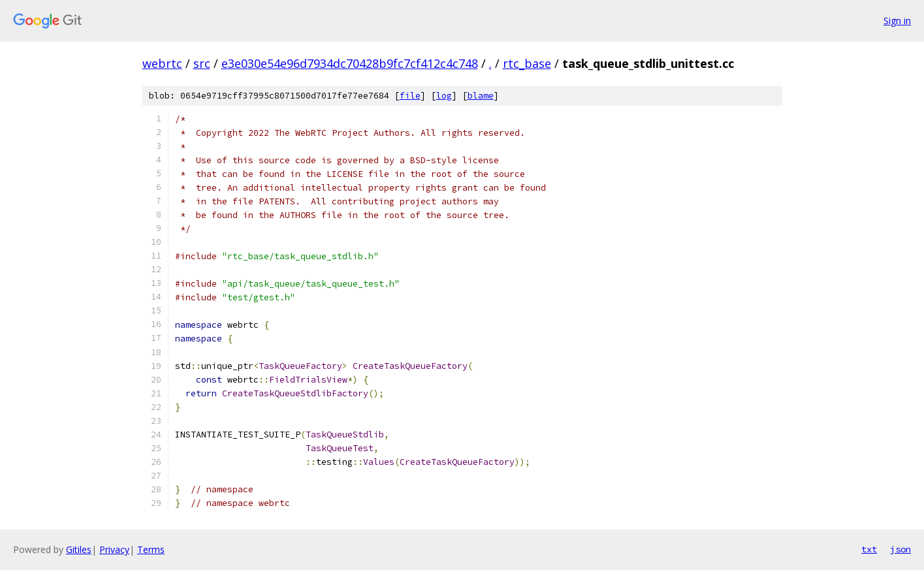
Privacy (114, 549)
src (202, 63)
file (410, 96)
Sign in (897, 21)
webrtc (162, 63)
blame (481, 96)
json (900, 549)
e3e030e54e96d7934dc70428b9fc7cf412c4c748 (350, 63)
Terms (151, 549)
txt (869, 549)
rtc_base (527, 63)
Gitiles (79, 549)
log (444, 96)
